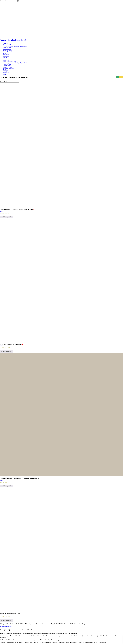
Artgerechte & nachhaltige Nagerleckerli (16, 46)
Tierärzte (5, 53)
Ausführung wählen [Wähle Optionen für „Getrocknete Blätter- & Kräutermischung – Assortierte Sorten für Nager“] (7, 486)
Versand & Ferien (8, 50)
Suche (2, 1)
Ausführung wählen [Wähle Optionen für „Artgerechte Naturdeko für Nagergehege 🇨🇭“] (7, 352)
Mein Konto (6, 56)
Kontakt (5, 57)
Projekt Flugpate (7, 49)
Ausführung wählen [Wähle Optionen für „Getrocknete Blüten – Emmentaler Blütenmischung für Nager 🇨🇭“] (7, 217)
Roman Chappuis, (55, 624)
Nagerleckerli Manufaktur (10, 45)
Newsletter (6, 55)
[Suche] (18, 1)
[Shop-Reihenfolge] (10, 82)
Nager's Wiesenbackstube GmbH (13, 40)
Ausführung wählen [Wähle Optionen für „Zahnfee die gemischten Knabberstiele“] (7, 620)
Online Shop (6, 43)
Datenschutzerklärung (79, 624)
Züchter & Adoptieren (9, 52)
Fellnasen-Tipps (7, 48)
